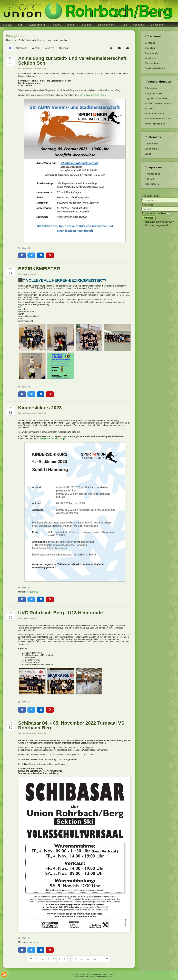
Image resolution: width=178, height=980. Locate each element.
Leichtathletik (37, 25)
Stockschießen (107, 25)
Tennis (71, 25)
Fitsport (56, 25)
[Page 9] (82, 959)
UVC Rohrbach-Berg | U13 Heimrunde (60, 613)
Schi (21, 25)
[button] (111, 48)
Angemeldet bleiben (154, 213)
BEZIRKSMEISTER (39, 269)
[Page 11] (95, 959)
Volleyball (139, 25)
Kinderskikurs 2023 (40, 408)
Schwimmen (158, 25)
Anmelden (149, 218)
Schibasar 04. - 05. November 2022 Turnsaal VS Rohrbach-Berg (71, 725)
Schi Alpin (41, 69)
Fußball (8, 25)
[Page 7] (70, 959)
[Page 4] (54, 959)
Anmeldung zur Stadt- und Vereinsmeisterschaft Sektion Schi (72, 61)
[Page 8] (76, 959)
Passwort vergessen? (157, 225)
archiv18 (34, 592)
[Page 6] (65, 959)
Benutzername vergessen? (159, 222)
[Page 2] (43, 959)
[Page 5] (59, 959)
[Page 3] (48, 959)
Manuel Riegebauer (27, 69)
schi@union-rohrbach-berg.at (93, 95)
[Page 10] (88, 959)
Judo (124, 25)
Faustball (86, 25)
